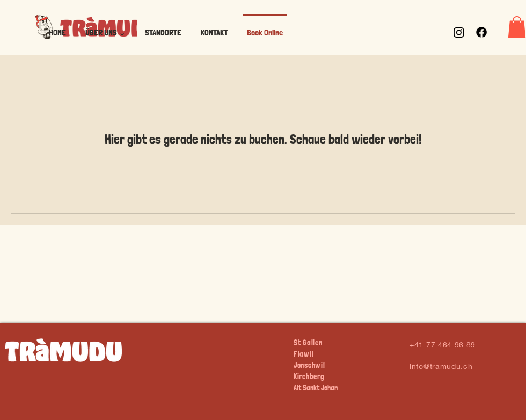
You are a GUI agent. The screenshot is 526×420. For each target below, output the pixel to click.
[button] (105, 28)
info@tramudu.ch (441, 366)
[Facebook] (481, 32)
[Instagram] (459, 32)
